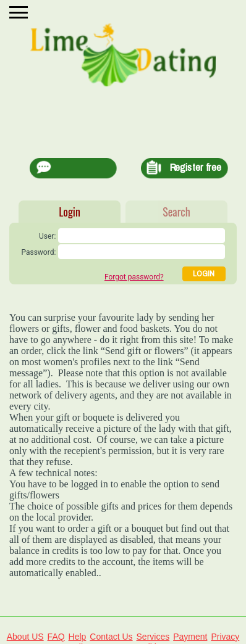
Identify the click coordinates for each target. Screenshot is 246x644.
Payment (190, 637)
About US (25, 637)
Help (78, 637)
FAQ (56, 637)
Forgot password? (134, 277)
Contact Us (111, 637)
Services (153, 637)
